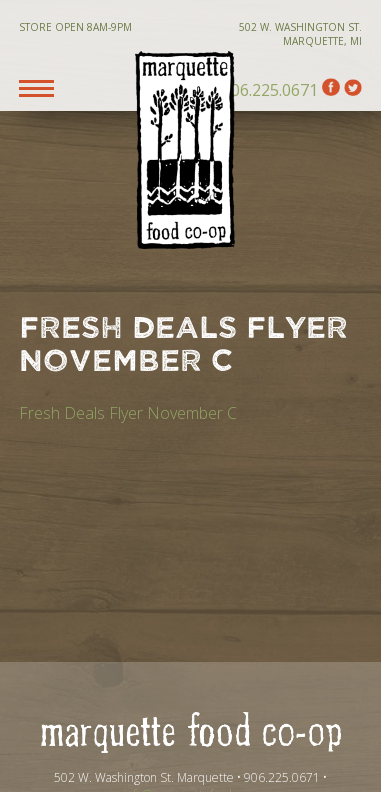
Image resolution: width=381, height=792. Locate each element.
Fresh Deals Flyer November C (128, 413)
